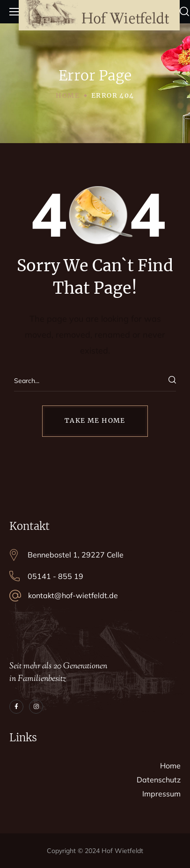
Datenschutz (159, 780)
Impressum (161, 794)
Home (68, 95)
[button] (184, 12)
